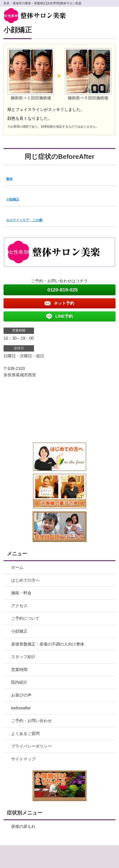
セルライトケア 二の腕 (24, 220)
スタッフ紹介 (23, 657)
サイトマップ (23, 759)
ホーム (17, 567)
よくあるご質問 (25, 734)
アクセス (19, 606)
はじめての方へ (25, 580)
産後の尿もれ (23, 826)
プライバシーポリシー (31, 746)
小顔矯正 (13, 199)
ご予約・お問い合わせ (31, 721)
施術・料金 (21, 593)
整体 (9, 179)
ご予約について (25, 618)
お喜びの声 (21, 695)
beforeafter (21, 708)
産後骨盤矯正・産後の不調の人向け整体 (48, 644)
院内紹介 (19, 682)
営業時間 (19, 670)
